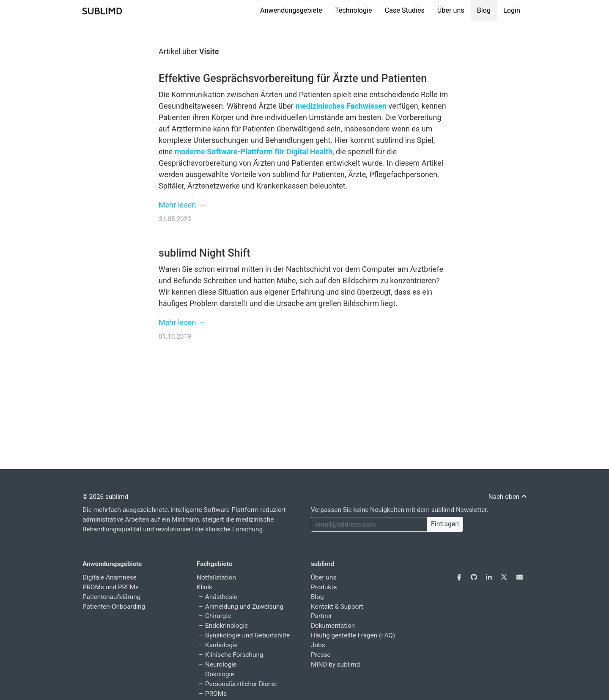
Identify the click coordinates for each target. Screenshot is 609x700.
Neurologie (221, 664)
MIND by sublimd (335, 664)
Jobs (318, 645)
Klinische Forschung (234, 655)
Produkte (324, 587)
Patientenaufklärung (111, 597)
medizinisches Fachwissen (341, 106)
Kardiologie (221, 645)
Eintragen (445, 524)
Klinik (204, 587)
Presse (321, 655)
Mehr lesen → (182, 205)
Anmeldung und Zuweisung (244, 607)
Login (512, 10)
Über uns (451, 10)
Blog (484, 10)
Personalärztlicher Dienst (241, 684)
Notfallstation (216, 577)
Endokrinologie (226, 626)
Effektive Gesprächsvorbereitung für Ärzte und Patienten (293, 78)
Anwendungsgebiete (291, 10)
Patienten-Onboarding (114, 607)
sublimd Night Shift (204, 253)
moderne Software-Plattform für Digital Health (254, 152)
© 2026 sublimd (105, 497)
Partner (321, 616)
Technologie (354, 10)
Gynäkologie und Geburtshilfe (247, 635)
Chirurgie (218, 616)
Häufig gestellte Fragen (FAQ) (353, 635)
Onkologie (219, 674)
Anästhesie (221, 597)
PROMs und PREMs (111, 587)
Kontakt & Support (337, 607)
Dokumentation (333, 626)
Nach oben (507, 497)
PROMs (216, 694)
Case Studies (405, 10)
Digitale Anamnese (110, 577)
